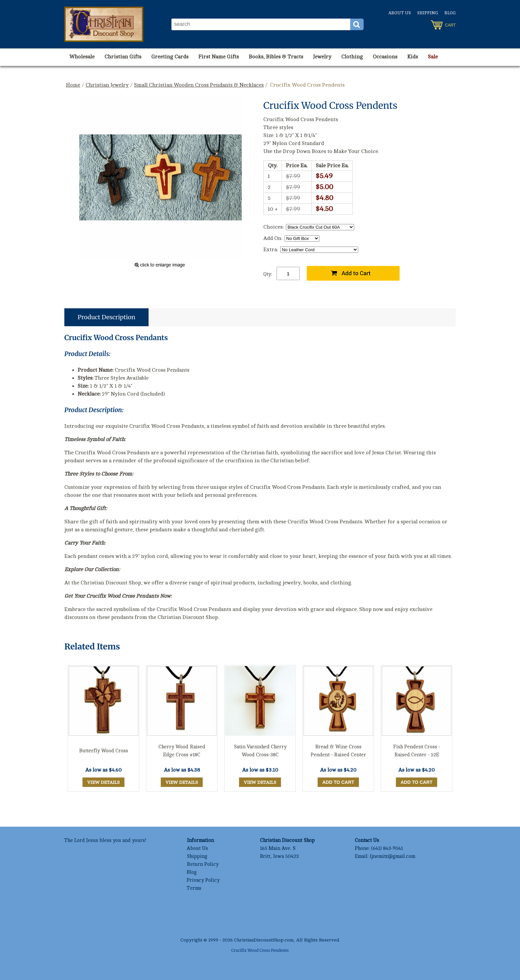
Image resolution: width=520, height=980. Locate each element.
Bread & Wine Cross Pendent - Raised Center (338, 751)
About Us (400, 13)
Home (73, 85)
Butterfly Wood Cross (104, 751)
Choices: (273, 227)
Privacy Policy (203, 880)
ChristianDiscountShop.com (264, 940)
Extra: (271, 250)
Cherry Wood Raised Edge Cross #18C (182, 751)
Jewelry (322, 57)
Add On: (273, 238)
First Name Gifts (219, 57)
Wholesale (82, 57)
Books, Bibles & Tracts (276, 57)
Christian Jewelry (107, 85)
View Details (103, 782)
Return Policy (203, 864)
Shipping (428, 13)
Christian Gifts (123, 57)
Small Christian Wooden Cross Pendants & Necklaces (199, 85)
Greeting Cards (170, 57)
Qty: (268, 274)
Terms (194, 888)
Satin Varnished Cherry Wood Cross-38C (260, 751)
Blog (450, 13)
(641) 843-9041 (387, 848)
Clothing (352, 57)
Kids (413, 57)
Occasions (385, 57)
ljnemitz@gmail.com (392, 856)
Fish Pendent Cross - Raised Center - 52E (417, 751)
